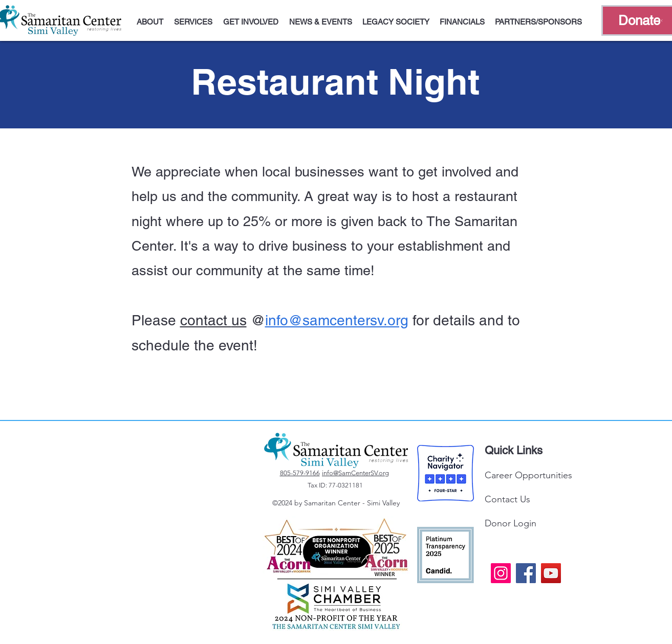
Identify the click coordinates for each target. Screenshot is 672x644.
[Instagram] (501, 573)
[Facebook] (526, 573)
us (239, 320)
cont (194, 320)
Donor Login (511, 523)
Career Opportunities (528, 475)
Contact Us (507, 499)
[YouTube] (551, 573)
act (220, 320)
